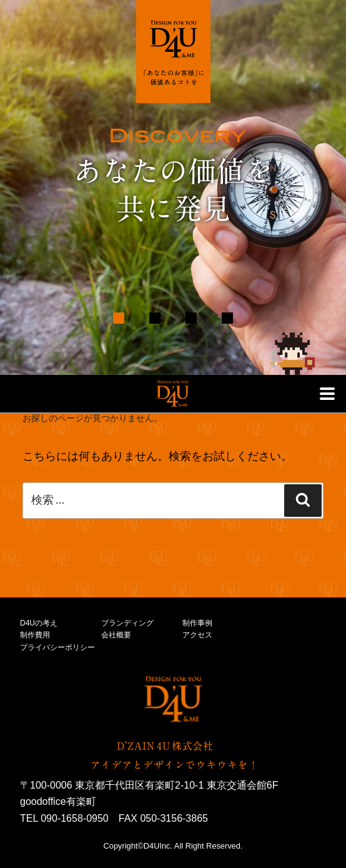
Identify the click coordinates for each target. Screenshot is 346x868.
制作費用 (35, 635)
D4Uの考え (39, 623)
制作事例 (197, 623)
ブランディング (127, 623)
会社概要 (116, 635)
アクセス (197, 635)
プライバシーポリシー (57, 647)
